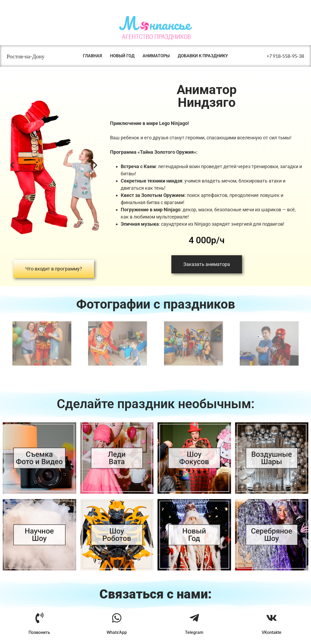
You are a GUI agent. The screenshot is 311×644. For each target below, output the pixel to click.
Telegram (194, 632)
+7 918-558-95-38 (285, 56)
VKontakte (272, 632)
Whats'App (117, 632)
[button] (12, 165)
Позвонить (39, 632)
